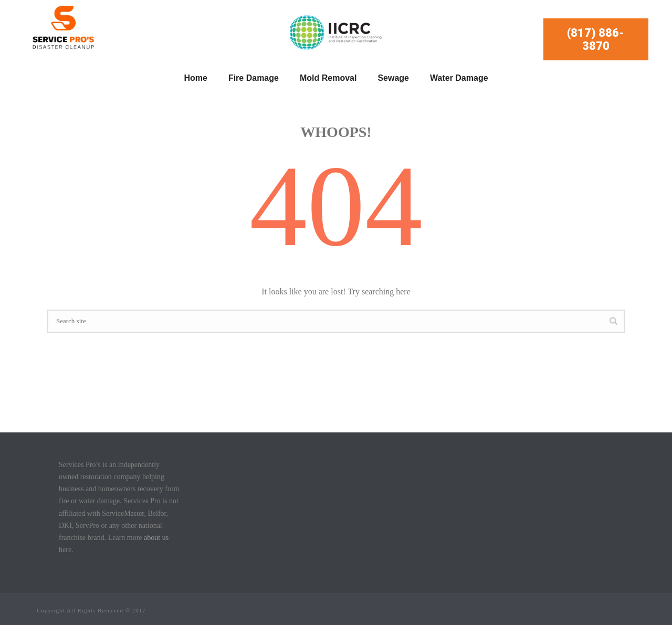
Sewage (393, 78)
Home (195, 78)
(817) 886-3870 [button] (596, 39)
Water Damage (459, 78)
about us (156, 538)
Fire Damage (254, 78)
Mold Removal (328, 78)
